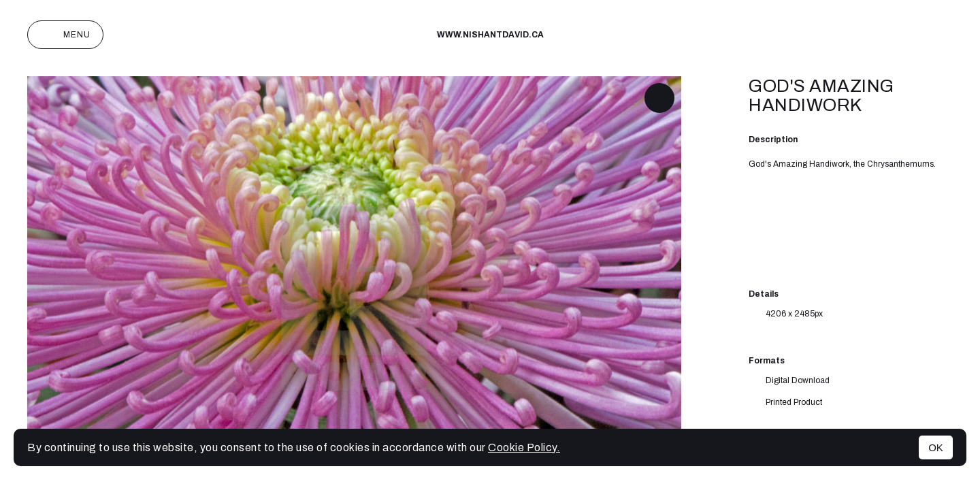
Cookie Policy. (524, 447)
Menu (65, 35)
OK (936, 447)
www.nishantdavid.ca (490, 35)
